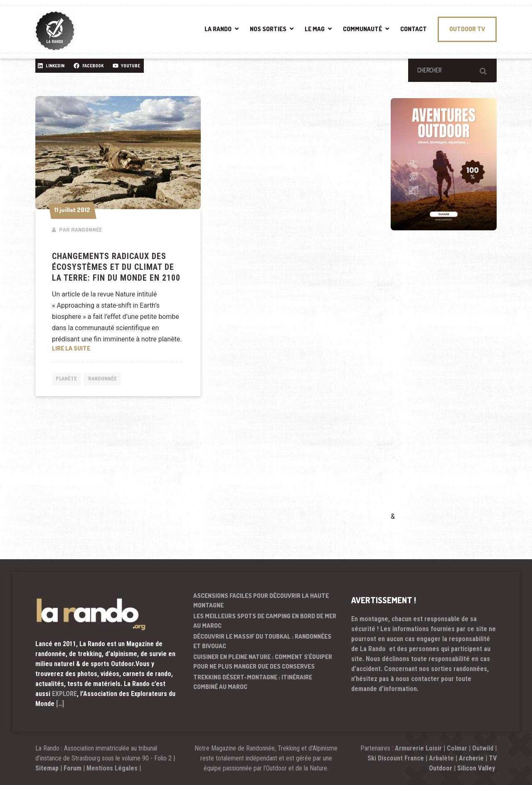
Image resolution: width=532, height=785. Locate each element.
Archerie (471, 758)
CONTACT (414, 29)
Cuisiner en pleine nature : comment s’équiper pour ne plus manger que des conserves (263, 662)
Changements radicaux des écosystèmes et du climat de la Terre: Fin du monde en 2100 (116, 267)
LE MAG (315, 29)
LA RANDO (218, 29)
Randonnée (106, 380)
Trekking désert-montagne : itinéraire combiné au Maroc (253, 682)
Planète (68, 380)
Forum (73, 768)
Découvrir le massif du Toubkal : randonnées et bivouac (262, 641)
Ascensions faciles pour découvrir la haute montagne (261, 600)
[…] (60, 704)
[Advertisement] (453, 383)
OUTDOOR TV (467, 29)
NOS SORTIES (268, 29)
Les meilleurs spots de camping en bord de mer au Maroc (265, 621)
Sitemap (47, 768)
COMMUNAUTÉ (362, 29)
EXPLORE (64, 694)
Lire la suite (118, 348)
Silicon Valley (477, 768)
